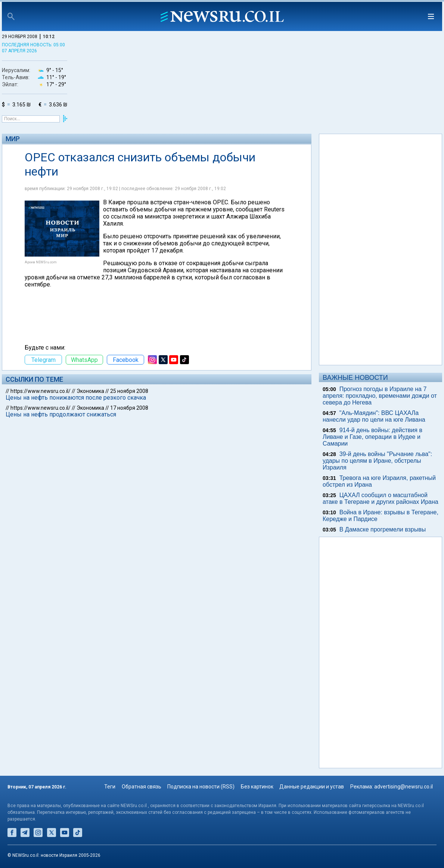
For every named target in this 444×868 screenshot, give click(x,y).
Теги (110, 787)
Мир (13, 139)
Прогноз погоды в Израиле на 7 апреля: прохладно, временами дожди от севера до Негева (380, 396)
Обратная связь (142, 787)
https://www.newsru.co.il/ (41, 391)
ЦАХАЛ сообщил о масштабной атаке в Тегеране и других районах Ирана (381, 498)
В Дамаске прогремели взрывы (383, 529)
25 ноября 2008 (129, 391)
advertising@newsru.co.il (403, 787)
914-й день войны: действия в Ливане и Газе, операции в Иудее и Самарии (372, 437)
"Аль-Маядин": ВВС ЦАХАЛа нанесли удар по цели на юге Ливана (374, 416)
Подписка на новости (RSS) (201, 787)
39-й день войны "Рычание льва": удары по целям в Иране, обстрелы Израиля (377, 461)
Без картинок (257, 787)
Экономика (90, 391)
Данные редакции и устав (312, 787)
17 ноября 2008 (129, 408)
